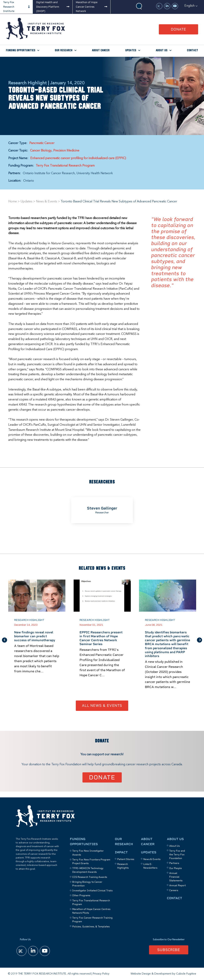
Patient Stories (126, 859)
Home (13, 202)
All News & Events (102, 706)
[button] (191, 6)
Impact (121, 852)
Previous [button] (5, 640)
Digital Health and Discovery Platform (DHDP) (48, 7)
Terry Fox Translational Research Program (65, 166)
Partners (174, 863)
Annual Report (177, 886)
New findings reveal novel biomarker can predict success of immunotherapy (35, 636)
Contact (193, 50)
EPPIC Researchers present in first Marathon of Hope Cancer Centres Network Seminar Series (101, 638)
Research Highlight (29, 620)
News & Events (47, 202)
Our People (176, 868)
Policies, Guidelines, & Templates (91, 927)
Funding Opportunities (21, 50)
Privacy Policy (101, 974)
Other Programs (81, 896)
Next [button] (199, 640)
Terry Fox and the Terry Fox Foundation (177, 855)
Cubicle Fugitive (186, 974)
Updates (131, 50)
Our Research (64, 50)
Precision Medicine (66, 151)
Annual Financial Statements (176, 877)
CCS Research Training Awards (90, 877)
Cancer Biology (41, 151)
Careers (174, 891)
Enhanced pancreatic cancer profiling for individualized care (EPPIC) (78, 158)
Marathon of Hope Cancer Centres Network (87, 7)
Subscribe (169, 950)
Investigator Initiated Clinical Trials (92, 891)
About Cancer (101, 50)
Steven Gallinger (102, 508)
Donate (178, 29)
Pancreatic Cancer (42, 143)
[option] (102, 510)
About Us (162, 50)
